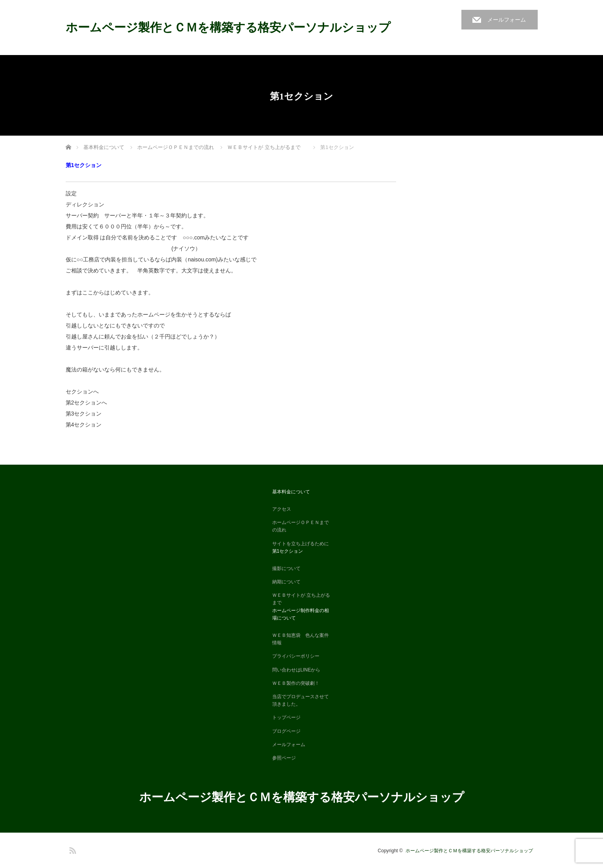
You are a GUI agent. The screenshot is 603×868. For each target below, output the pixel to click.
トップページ (286, 717)
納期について (286, 582)
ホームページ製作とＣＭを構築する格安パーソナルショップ (234, 28)
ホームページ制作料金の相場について (301, 614)
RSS (72, 849)
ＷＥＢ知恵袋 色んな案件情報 (301, 639)
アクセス (282, 509)
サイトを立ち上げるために (301, 544)
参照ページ (284, 758)
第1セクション (288, 551)
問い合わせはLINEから (296, 670)
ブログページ (286, 731)
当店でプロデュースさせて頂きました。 (301, 700)
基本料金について (291, 492)
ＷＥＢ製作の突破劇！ (296, 683)
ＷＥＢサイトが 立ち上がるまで (301, 599)
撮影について (286, 568)
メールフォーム (507, 20)
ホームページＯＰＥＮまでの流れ (301, 526)
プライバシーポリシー (296, 656)
